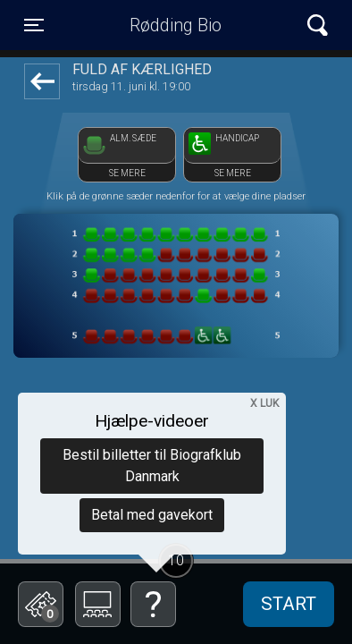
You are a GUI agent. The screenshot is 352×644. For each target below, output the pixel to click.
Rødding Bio (176, 25)
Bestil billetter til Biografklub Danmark (152, 466)
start (289, 604)
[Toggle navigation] (34, 25)
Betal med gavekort (152, 515)
